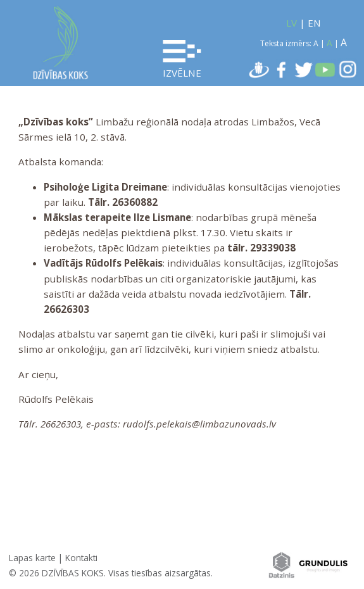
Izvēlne (182, 60)
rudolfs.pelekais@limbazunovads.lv (199, 424)
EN (314, 23)
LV (292, 23)
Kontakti (81, 558)
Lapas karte (32, 558)
